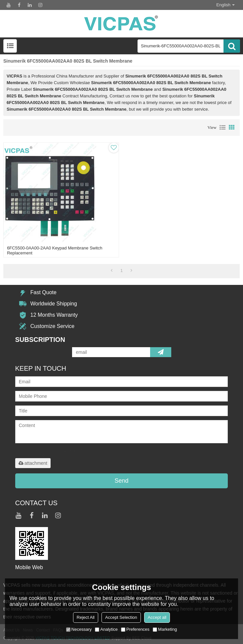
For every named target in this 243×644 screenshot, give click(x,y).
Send (121, 481)
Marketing (165, 629)
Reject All (86, 617)
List (223, 128)
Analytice (106, 629)
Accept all (157, 617)
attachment (33, 463)
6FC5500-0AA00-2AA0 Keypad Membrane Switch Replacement (55, 250)
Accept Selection (121, 617)
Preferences (135, 629)
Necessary (79, 629)
